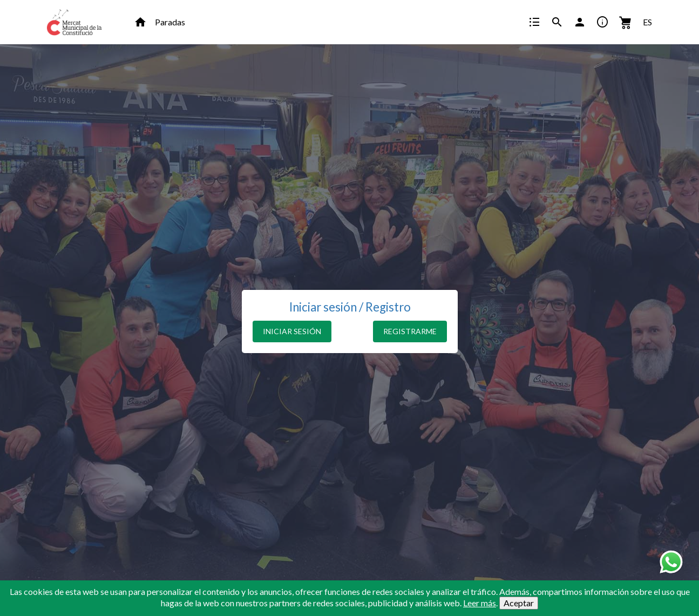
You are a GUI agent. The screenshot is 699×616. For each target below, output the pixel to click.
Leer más (480, 603)
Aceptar (519, 603)
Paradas (170, 22)
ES (647, 22)
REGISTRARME (410, 331)
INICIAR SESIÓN (292, 331)
